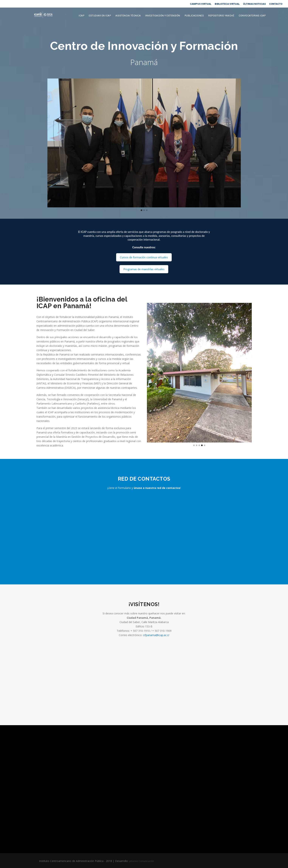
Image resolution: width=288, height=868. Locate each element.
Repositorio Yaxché (221, 16)
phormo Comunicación (142, 861)
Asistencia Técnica (128, 16)
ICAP (81, 16)
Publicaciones (194, 16)
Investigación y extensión (163, 16)
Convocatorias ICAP (252, 16)
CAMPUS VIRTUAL (201, 4)
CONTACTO (276, 4)
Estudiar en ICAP (100, 16)
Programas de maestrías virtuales (144, 269)
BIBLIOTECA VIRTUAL (227, 4)
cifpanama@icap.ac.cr (156, 635)
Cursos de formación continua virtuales (144, 257)
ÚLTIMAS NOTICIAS (254, 4)
